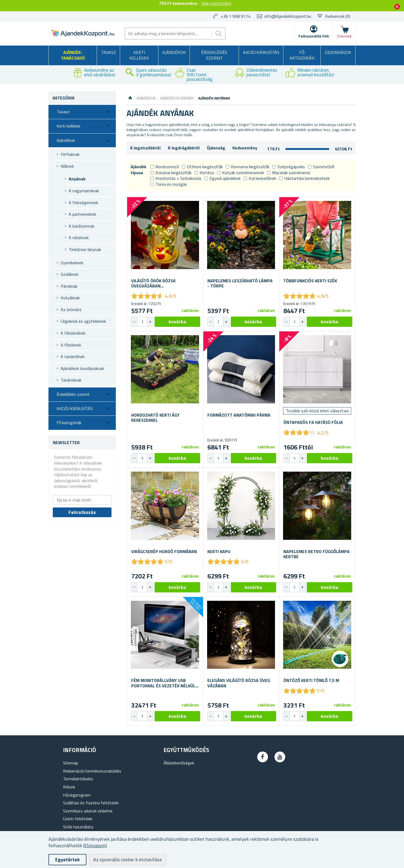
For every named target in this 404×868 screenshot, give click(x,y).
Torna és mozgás (169, 184)
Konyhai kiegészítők (171, 173)
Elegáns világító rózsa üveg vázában (239, 683)
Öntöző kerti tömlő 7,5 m (311, 680)
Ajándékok (174, 52)
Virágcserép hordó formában (164, 552)
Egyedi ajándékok (222, 178)
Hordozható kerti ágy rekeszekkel (155, 418)
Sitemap (71, 763)
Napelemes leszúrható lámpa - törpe (240, 283)
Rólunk (69, 787)
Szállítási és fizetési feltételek (91, 803)
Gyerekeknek (72, 263)
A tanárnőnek (73, 356)
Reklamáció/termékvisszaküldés (92, 771)
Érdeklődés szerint (214, 55)
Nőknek (67, 166)
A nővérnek (79, 238)
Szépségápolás (289, 167)
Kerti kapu (219, 552)
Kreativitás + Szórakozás (176, 178)
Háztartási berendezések (304, 178)
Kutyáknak (70, 298)
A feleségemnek (83, 203)
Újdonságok (338, 52)
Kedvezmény (245, 148)
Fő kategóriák (302, 55)
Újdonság (216, 148)
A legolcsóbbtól (145, 148)
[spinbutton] (142, 322)
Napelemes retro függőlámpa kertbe (316, 554)
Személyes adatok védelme (88, 811)
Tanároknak (71, 380)
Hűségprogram (77, 795)
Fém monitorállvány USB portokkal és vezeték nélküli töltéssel (164, 683)
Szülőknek (69, 274)
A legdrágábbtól (184, 148)
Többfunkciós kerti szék (310, 281)
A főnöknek (71, 345)
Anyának (77, 179)
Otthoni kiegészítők (202, 167)
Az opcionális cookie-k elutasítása (127, 860)
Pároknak (69, 286)
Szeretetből (321, 167)
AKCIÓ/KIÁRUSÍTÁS (261, 52)
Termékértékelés (78, 779)
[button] (150, 322)
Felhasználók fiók (314, 36)
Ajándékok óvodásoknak (82, 368)
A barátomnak (81, 226)
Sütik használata (78, 827)
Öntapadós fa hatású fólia (313, 422)
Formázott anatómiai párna (239, 415)
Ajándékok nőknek (177, 98)
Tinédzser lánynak (85, 249)
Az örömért (71, 310)
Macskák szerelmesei (289, 173)
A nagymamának (84, 191)
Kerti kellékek (139, 55)
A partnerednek (82, 214)
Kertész (204, 173)
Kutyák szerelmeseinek (241, 173)
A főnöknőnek (73, 333)
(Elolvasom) (95, 845)
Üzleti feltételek (78, 819)
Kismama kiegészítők (248, 167)
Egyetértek (67, 860)
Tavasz (109, 52)
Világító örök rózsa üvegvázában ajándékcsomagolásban (157, 283)
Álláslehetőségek (179, 763)
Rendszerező (165, 167)
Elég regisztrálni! (216, 3)
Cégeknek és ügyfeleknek (83, 321)
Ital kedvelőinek (260, 178)
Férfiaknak (70, 154)
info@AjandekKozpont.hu (288, 16)
